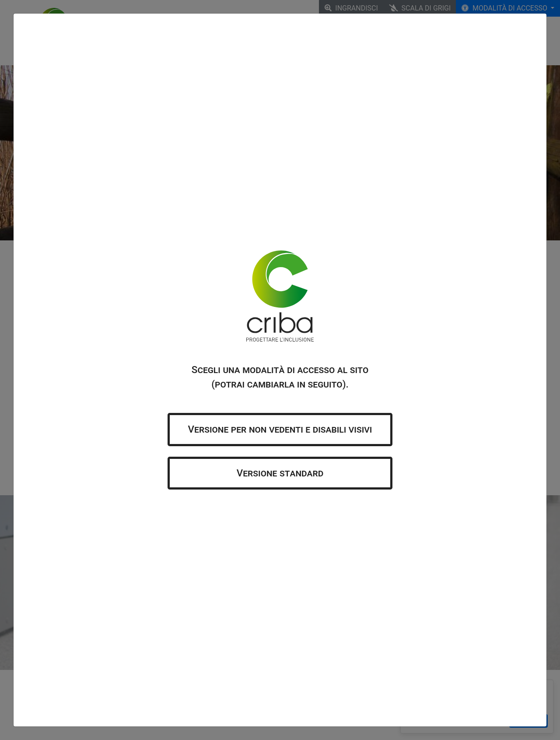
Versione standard (280, 473)
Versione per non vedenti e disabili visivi (280, 429)
